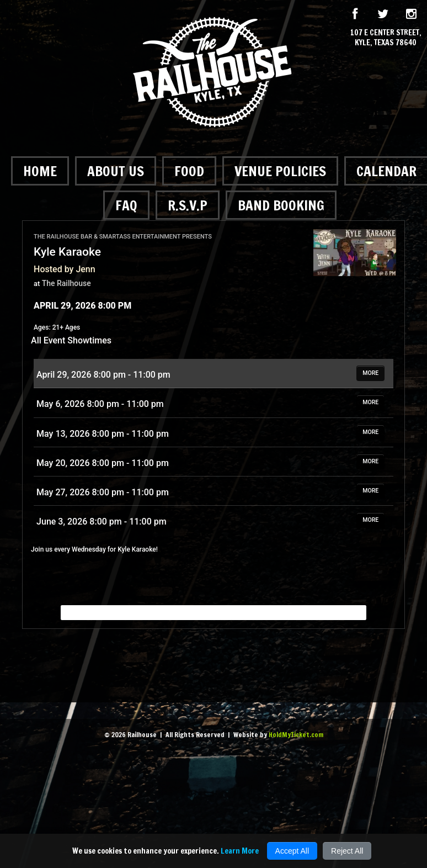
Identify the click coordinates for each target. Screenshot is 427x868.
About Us (116, 171)
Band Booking (281, 205)
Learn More (240, 851)
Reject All (347, 851)
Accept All (292, 851)
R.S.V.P (188, 205)
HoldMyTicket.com (296, 735)
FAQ (126, 205)
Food (189, 171)
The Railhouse (66, 283)
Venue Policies (280, 171)
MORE (370, 373)
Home (40, 171)
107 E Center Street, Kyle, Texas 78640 (386, 38)
